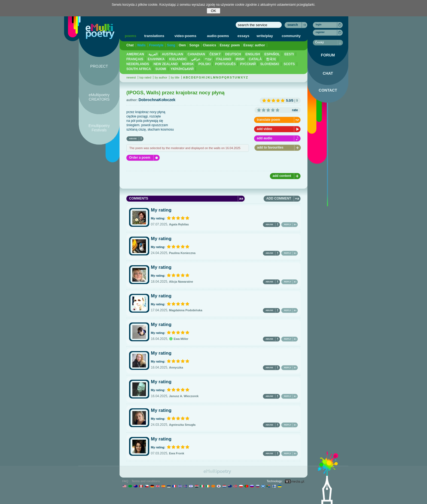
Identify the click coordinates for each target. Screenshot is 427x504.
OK (213, 11)
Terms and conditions (146, 481)
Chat (130, 45)
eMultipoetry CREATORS (99, 97)
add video (264, 129)
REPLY (288, 224)
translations (154, 36)
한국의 (271, 59)
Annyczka (176, 367)
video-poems (185, 36)
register (320, 32)
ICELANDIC (178, 59)
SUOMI (161, 69)
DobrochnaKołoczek (157, 100)
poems (130, 36)
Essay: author (254, 45)
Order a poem (140, 158)
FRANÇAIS (135, 59)
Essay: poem (230, 45)
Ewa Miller (179, 339)
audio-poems (218, 36)
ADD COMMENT (279, 198)
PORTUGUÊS (225, 64)
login (319, 25)
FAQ (125, 481)
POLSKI (204, 64)
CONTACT (328, 90)
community (291, 36)
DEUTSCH (233, 54)
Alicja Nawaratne (181, 282)
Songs (194, 45)
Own (182, 45)
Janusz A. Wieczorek (184, 396)
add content (282, 176)
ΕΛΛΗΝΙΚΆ (156, 59)
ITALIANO (224, 59)
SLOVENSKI (269, 64)
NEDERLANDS (138, 64)
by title (175, 77)
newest (131, 77)
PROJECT (99, 66)
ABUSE (133, 139)
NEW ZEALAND (166, 64)
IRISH (240, 59)
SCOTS (289, 64)
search (293, 25)
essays (243, 36)
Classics (210, 45)
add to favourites (270, 147)
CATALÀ (255, 59)
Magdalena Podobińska (186, 310)
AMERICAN (135, 54)
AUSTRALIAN (172, 54)
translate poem (268, 120)
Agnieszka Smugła (182, 425)
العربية (153, 54)
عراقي (196, 59)
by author (161, 77)
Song (171, 45)
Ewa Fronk (177, 453)
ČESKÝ (215, 54)
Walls (141, 45)
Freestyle (156, 45)
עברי (208, 59)
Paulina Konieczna (182, 253)
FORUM (328, 55)
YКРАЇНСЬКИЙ (182, 69)
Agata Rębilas (179, 224)
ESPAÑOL (272, 54)
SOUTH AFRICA (139, 69)
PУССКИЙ (248, 64)
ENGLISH (253, 54)
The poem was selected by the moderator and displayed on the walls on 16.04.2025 (185, 148)
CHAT (328, 73)
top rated (145, 77)
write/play (265, 36)
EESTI (289, 54)
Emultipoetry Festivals (99, 128)
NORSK (188, 64)
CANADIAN (196, 54)
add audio (265, 138)
